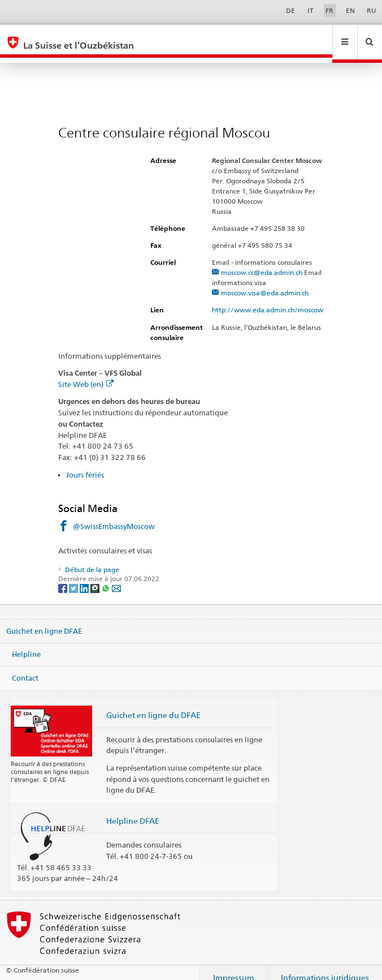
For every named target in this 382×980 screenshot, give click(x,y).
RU (372, 10)
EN (350, 10)
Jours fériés (85, 464)
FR (329, 10)
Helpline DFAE (133, 810)
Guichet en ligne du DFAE (153, 704)
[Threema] (96, 577)
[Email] (116, 577)
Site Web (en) (86, 373)
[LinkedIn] (85, 577)
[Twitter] (74, 577)
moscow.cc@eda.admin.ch (262, 262)
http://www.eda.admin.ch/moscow (272, 299)
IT (311, 10)
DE (290, 10)
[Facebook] (64, 577)
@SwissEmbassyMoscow (114, 515)
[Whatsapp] (107, 577)
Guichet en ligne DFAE (44, 620)
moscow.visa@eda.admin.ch (265, 282)
